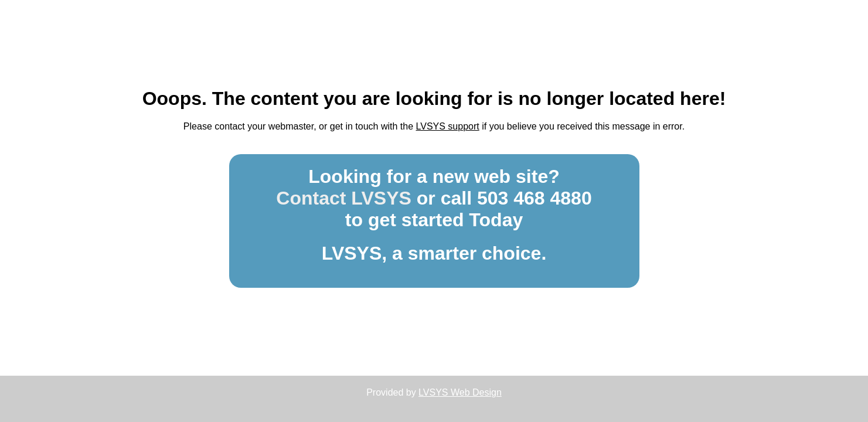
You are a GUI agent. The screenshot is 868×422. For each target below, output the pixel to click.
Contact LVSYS (344, 198)
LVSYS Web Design (460, 392)
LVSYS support (448, 126)
